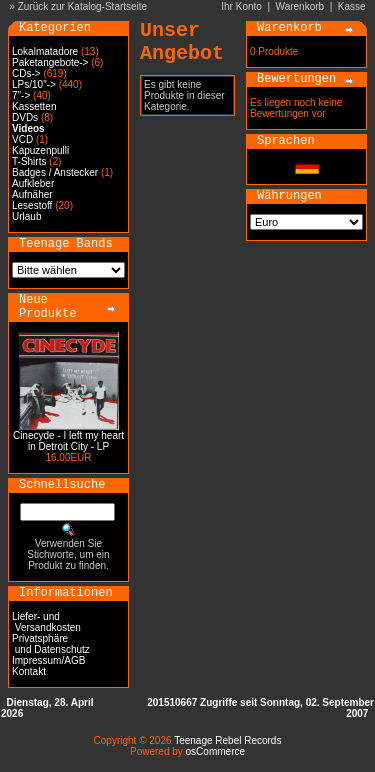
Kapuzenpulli (40, 150)
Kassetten (34, 106)
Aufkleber (33, 183)
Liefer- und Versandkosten (46, 622)
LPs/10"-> (34, 84)
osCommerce (215, 751)
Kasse (352, 6)
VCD (22, 139)
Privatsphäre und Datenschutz (51, 644)
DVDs (25, 117)
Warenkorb (300, 6)
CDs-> (26, 73)
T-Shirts (29, 161)
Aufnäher (32, 194)
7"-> (21, 95)
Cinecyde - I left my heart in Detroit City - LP (68, 441)
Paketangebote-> (50, 62)
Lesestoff (32, 205)
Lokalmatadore (45, 51)
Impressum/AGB (48, 660)
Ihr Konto (241, 6)
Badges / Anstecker (55, 172)
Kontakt (29, 671)
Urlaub (26, 216)
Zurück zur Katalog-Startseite (83, 6)
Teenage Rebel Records (227, 740)
